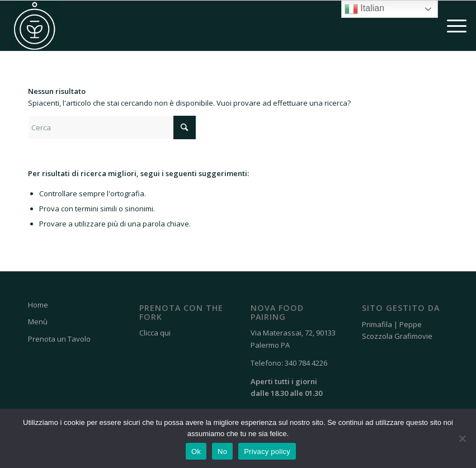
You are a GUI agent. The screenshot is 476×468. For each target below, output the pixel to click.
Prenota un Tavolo (59, 339)
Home (38, 305)
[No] (462, 438)
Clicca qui (155, 333)
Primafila (377, 324)
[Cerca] (112, 127)
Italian (364, 9)
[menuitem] (451, 26)
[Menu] (451, 26)
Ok (196, 452)
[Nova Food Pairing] (35, 26)
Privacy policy (267, 452)
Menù (38, 322)
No (222, 452)
